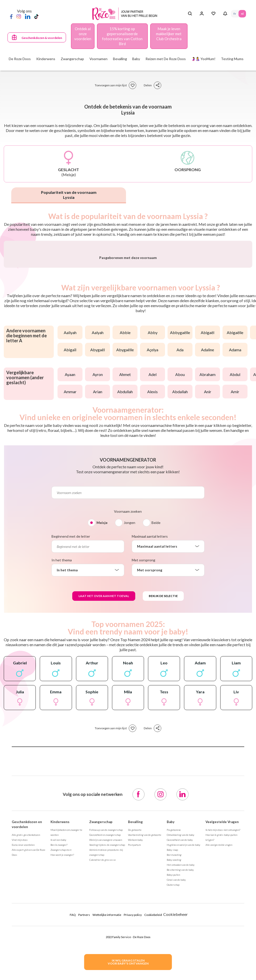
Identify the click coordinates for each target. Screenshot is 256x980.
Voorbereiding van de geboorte (145, 951)
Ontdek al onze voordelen (83, 34)
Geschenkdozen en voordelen (27, 941)
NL (242, 14)
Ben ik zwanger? (59, 961)
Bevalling (135, 938)
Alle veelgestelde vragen (219, 961)
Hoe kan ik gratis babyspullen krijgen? (221, 954)
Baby (171, 938)
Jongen (129, 639)
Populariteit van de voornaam (69, 195)
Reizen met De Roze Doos (166, 59)
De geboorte (135, 946)
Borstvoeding (174, 971)
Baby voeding (174, 976)
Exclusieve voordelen (23, 961)
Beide (156, 639)
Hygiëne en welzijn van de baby (183, 961)
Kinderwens (60, 938)
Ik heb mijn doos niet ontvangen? (223, 946)
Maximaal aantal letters (150, 653)
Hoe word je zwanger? (62, 971)
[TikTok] (36, 16)
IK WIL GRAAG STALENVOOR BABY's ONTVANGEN (128, 962)
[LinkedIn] (28, 16)
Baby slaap (172, 966)
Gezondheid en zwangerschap (105, 951)
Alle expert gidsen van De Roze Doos (28, 969)
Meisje (102, 639)
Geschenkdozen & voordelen (42, 38)
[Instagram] (19, 16)
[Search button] (190, 14)
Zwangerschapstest (61, 966)
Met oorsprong (143, 676)
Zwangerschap (101, 938)
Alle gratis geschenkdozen (26, 951)
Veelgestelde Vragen (222, 938)
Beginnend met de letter (71, 653)
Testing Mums (232, 59)
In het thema (62, 676)
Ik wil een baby (58, 956)
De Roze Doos (20, 59)
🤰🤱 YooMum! (203, 59)
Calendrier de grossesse (102, 976)
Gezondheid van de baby (180, 956)
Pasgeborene (174, 946)
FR (235, 14)
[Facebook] (11, 16)
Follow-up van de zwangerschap (106, 946)
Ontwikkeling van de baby (180, 951)
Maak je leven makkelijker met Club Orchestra (169, 34)
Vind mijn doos (20, 956)
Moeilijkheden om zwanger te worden (66, 949)
